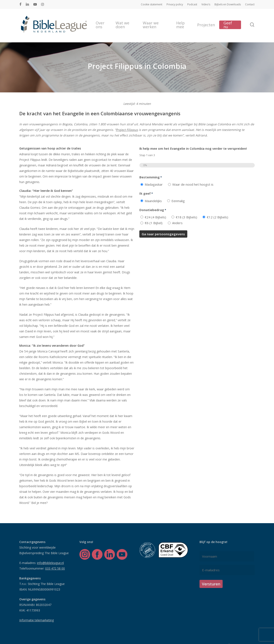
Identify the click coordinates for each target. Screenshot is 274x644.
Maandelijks (153, 201)
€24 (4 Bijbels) (155, 217)
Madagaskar (154, 184)
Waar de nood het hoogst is (193, 184)
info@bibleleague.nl (50, 563)
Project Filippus (127, 130)
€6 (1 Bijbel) (154, 223)
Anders (177, 223)
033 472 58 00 (55, 568)
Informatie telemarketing (36, 620)
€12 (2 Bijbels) (217, 217)
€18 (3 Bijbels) (186, 217)
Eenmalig (178, 201)
